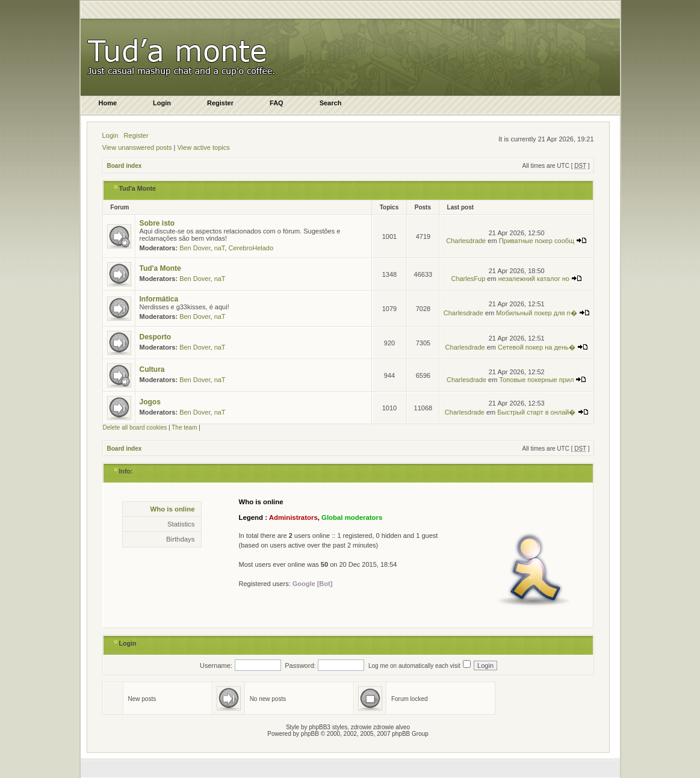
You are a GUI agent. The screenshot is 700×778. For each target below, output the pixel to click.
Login (110, 135)
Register (136, 135)
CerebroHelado (251, 248)
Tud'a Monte (138, 188)
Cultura (152, 369)
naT (220, 248)
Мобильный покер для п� (543, 313)
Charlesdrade (466, 241)
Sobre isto (157, 223)
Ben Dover (195, 248)
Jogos (150, 402)
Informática (159, 299)
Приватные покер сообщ (543, 241)
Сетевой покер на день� (543, 347)
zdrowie (383, 727)
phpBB (310, 734)
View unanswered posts (137, 147)
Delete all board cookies (135, 428)
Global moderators (352, 517)
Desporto (156, 337)
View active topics (203, 147)
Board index (125, 166)
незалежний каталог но (540, 279)
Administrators (293, 517)
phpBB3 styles (328, 727)
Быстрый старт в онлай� (543, 412)
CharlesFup (468, 279)
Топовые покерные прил (543, 380)
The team (184, 428)
